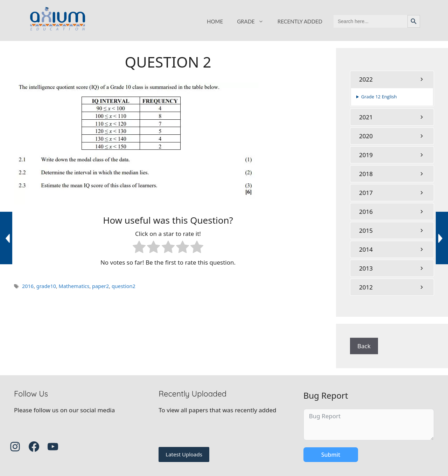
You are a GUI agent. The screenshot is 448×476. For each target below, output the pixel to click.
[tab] (392, 79)
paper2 (100, 286)
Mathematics (74, 286)
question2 (124, 286)
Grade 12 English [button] (379, 97)
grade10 (46, 286)
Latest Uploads (184, 454)
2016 (28, 286)
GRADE (254, 21)
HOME (215, 21)
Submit (331, 455)
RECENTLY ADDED (300, 21)
